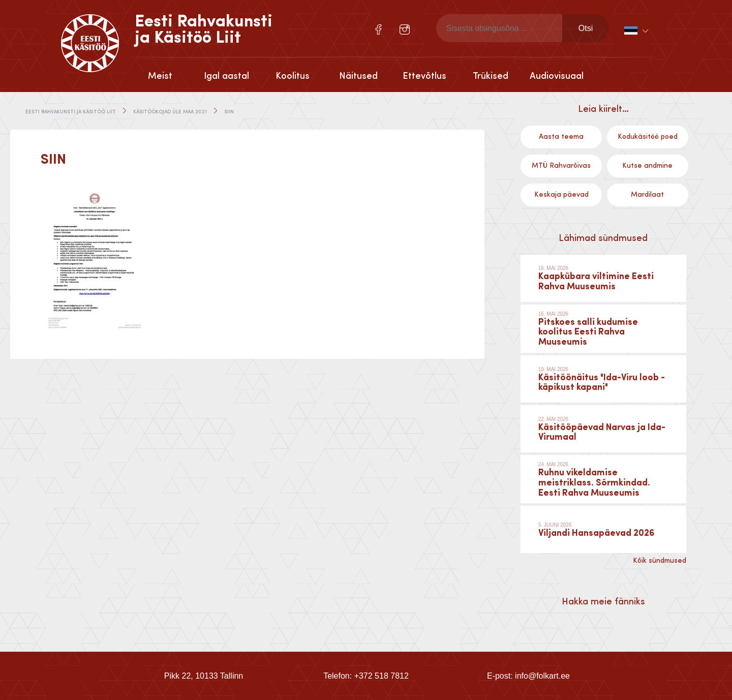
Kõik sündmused (660, 561)
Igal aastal (226, 76)
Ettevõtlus (424, 76)
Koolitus (293, 76)
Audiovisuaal (557, 76)
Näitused (358, 76)
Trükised (491, 76)
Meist (160, 76)
